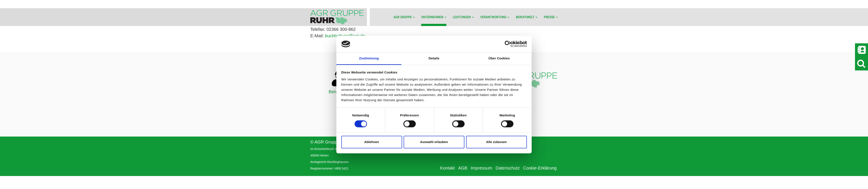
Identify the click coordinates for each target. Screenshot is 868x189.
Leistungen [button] (463, 17)
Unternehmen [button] (434, 17)
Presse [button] (551, 17)
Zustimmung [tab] (369, 58)
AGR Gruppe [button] (404, 17)
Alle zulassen (496, 142)
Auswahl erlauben (434, 142)
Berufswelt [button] (527, 17)
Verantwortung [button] (495, 17)
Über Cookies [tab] (499, 58)
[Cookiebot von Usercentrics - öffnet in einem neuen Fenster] (508, 44)
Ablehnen (372, 142)
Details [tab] (434, 58)
